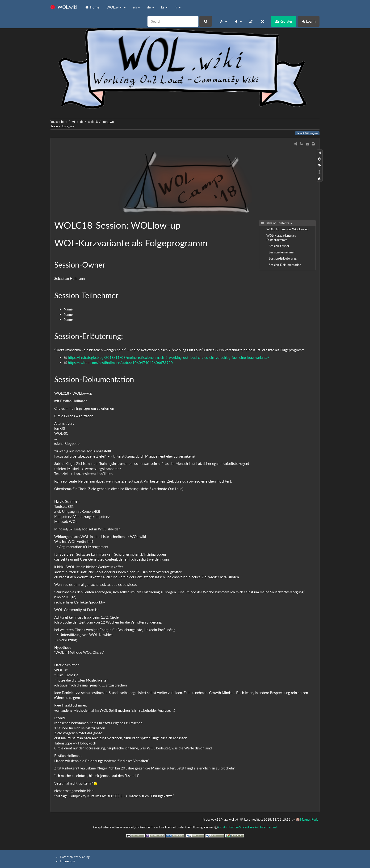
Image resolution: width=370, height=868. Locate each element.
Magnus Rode (309, 819)
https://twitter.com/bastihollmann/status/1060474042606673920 (120, 363)
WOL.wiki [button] (116, 7)
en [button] (136, 7)
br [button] (164, 7)
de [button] (151, 7)
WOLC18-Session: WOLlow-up (287, 229)
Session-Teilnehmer (282, 252)
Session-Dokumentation (285, 265)
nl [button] (178, 7)
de (82, 122)
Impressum (67, 861)
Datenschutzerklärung (75, 857)
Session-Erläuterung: (283, 258)
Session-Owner (279, 246)
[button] (223, 21)
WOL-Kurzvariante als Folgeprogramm (281, 238)
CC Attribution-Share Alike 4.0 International (248, 827)
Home (92, 7)
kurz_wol (108, 122)
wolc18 (93, 122)
